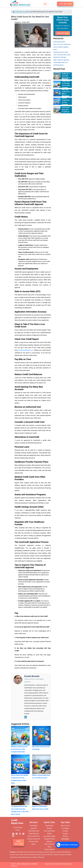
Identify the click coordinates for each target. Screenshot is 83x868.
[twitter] (16, 834)
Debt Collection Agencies (61, 60)
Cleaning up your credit (61, 52)
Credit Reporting (34, 834)
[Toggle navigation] (45, 4)
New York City (65, 826)
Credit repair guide (59, 42)
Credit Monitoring (34, 831)
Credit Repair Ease (19, 12)
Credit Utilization (49, 849)
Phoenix (65, 836)
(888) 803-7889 (65, 4)
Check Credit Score (34, 836)
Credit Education (59, 65)
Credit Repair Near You (60, 62)
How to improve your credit (62, 55)
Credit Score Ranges (60, 57)
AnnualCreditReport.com (26, 350)
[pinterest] (23, 834)
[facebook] (13, 834)
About (47, 864)
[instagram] (19, 834)
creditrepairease (25, 864)
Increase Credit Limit (34, 839)
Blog (29, 12)
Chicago (65, 831)
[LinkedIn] (26, 717)
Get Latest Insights (49, 836)
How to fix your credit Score (62, 44)
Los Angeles (65, 828)
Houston (65, 834)
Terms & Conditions (56, 864)
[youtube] (13, 836)
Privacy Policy (68, 864)
